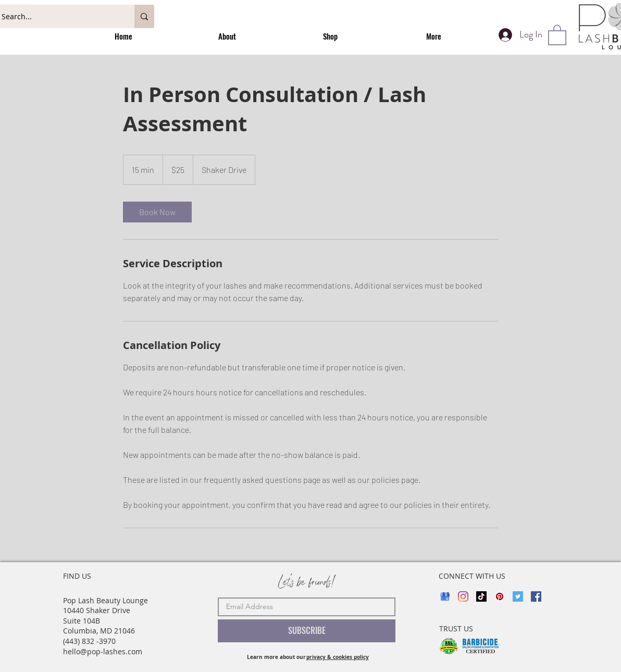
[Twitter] (518, 596)
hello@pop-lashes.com (103, 651)
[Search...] (57, 16)
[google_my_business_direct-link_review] (445, 596)
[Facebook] (536, 596)
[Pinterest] (500, 596)
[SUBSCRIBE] (307, 631)
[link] (157, 212)
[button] (557, 34)
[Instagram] (463, 596)
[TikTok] (481, 596)
